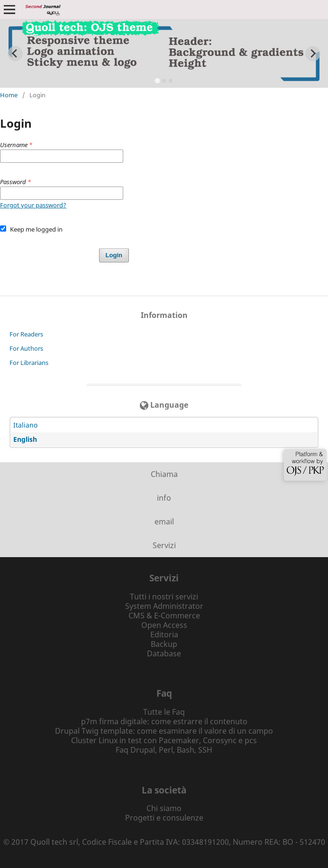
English (25, 439)
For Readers (26, 334)
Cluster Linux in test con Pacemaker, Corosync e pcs (164, 740)
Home (9, 95)
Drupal (143, 750)
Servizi (164, 545)
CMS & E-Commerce (164, 616)
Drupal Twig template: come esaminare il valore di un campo (164, 731)
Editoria (164, 635)
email (164, 522)
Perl (166, 750)
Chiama (164, 474)
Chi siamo (164, 808)
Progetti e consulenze (164, 818)
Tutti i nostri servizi (164, 597)
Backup (164, 644)
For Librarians (29, 363)
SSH (205, 750)
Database (164, 653)
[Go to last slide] (15, 54)
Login (114, 255)
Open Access (164, 625)
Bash (186, 750)
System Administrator (164, 606)
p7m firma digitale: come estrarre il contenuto (164, 721)
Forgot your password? (33, 205)
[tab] (157, 81)
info (164, 498)
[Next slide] (313, 54)
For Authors (26, 348)
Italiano (25, 425)
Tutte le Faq (164, 712)
